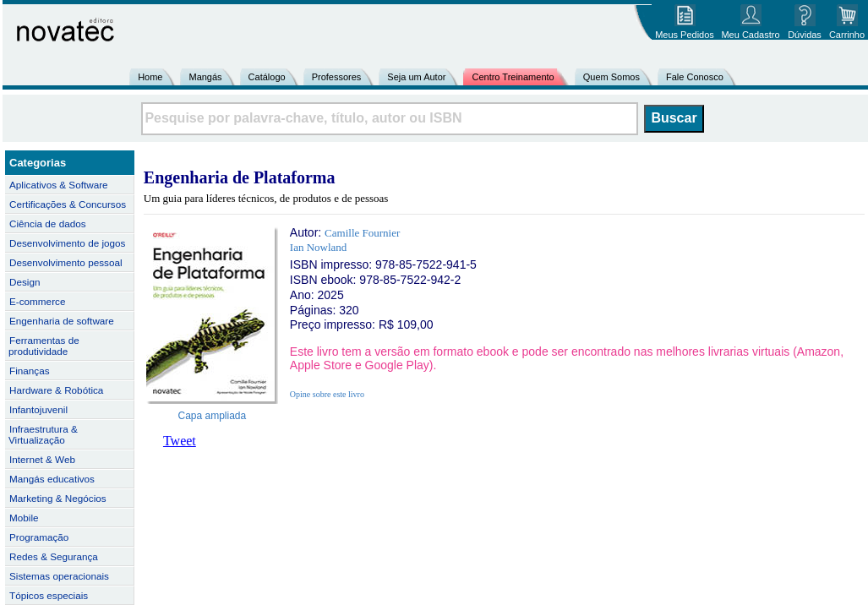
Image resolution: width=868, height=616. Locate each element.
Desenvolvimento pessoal (66, 262)
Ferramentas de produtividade (44, 346)
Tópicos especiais (49, 595)
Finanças (30, 371)
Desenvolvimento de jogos (67, 243)
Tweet (180, 441)
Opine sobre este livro (327, 394)
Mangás (205, 77)
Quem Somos (611, 77)
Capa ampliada (213, 416)
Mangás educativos (52, 479)
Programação (39, 537)
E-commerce (37, 301)
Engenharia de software (62, 321)
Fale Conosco (695, 77)
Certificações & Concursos (68, 204)
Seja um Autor (416, 77)
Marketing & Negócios (58, 498)
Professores (337, 77)
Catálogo (267, 77)
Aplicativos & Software (59, 185)
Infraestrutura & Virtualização (43, 434)
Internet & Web (42, 459)
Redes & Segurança (54, 556)
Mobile (24, 518)
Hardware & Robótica (56, 390)
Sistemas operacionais (59, 576)
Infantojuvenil (38, 409)
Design (25, 282)
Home (150, 77)
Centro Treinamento (513, 77)
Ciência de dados (48, 224)
